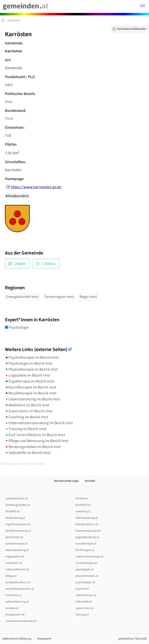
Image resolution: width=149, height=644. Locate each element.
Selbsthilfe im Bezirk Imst (28, 453)
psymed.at (82, 589)
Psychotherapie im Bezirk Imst (32, 357)
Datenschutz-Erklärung (17, 639)
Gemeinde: (14, 43)
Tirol (9, 119)
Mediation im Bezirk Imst (27, 405)
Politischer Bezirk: (20, 94)
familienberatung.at (18, 531)
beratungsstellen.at (18, 505)
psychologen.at (85, 582)
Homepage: (15, 179)
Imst (9, 102)
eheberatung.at (15, 518)
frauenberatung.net (88, 531)
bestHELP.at (83, 505)
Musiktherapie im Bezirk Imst (31, 393)
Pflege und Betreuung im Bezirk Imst (37, 441)
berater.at (82, 499)
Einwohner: (15, 128)
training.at (82, 615)
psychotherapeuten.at (20, 589)
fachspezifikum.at (87, 524)
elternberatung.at (87, 518)
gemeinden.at (14, 537)
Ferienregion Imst (59, 297)
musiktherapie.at (86, 563)
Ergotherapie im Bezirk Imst (30, 381)
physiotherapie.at (87, 576)
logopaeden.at (15, 557)
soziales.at (12, 608)
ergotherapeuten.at (18, 524)
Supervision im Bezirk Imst (29, 411)
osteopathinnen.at (17, 569)
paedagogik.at (85, 569)
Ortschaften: (15, 162)
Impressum (44, 639)
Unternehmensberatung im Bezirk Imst (39, 423)
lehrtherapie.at (85, 550)
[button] (143, 6)
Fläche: (11, 144)
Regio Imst (88, 297)
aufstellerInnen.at (17, 499)
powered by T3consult (133, 639)
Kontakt (90, 481)
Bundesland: (16, 111)
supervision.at (85, 608)
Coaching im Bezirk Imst (26, 417)
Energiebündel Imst (22, 297)
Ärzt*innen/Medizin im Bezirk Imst (35, 435)
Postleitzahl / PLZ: (20, 77)
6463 (9, 85)
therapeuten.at (15, 615)
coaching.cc (83, 511)
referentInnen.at (86, 595)
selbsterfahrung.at (17, 602)
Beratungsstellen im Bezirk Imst (33, 447)
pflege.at (11, 576)
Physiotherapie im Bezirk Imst (31, 369)
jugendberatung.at (87, 537)
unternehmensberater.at (21, 621)
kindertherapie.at (16, 544)
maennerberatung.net (89, 557)
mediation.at (14, 563)
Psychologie (17, 327)
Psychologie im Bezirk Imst (29, 363)
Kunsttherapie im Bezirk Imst (31, 387)
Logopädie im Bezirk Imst (28, 375)
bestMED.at (12, 511)
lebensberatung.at (17, 550)
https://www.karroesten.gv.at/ (36, 187)
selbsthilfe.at (84, 602)
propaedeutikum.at (18, 582)
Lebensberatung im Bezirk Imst (32, 399)
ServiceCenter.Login (66, 481)
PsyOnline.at (13, 595)
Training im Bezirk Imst (26, 429)
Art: (8, 60)
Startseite (14, 20)
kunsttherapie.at (86, 544)
